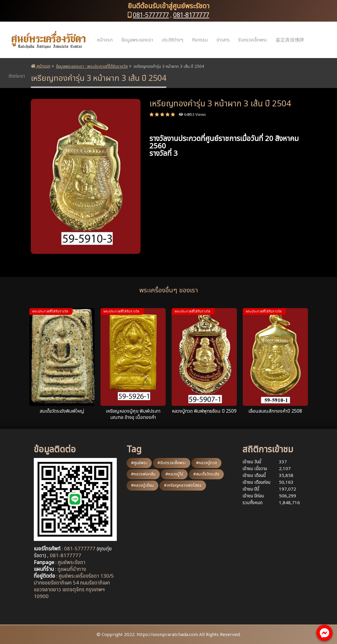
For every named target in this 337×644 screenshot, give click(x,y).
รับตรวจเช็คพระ (253, 40)
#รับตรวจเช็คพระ (172, 463)
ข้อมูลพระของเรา (137, 40)
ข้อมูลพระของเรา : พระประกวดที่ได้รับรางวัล (92, 67)
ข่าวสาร (223, 40)
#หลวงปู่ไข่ (174, 474)
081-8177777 (191, 15)
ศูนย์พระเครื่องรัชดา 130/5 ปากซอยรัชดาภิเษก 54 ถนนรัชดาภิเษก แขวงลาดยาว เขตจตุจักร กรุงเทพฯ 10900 (74, 586)
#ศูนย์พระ (139, 463)
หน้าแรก (105, 40)
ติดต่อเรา (17, 76)
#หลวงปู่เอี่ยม (142, 485)
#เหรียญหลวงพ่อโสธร (183, 485)
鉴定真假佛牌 (290, 40)
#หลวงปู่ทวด (206, 463)
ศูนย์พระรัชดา (72, 563)
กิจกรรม (200, 40)
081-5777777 (151, 15)
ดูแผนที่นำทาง (72, 569)
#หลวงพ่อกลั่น (143, 474)
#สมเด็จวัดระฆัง (206, 474)
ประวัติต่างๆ (172, 40)
